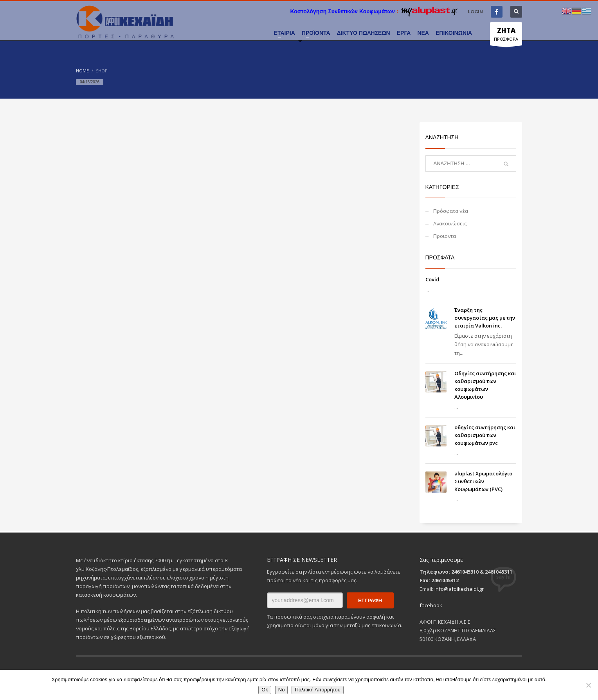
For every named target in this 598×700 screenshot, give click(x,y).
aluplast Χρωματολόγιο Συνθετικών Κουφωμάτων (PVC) (483, 481)
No (282, 690)
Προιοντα (445, 236)
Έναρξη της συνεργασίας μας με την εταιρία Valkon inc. (485, 318)
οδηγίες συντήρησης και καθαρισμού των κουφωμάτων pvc (485, 435)
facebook (431, 605)
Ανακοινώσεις (450, 223)
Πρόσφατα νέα (451, 211)
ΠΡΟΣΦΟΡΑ (506, 36)
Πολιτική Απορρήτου (317, 690)
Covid (432, 279)
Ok (265, 690)
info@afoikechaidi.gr (459, 589)
